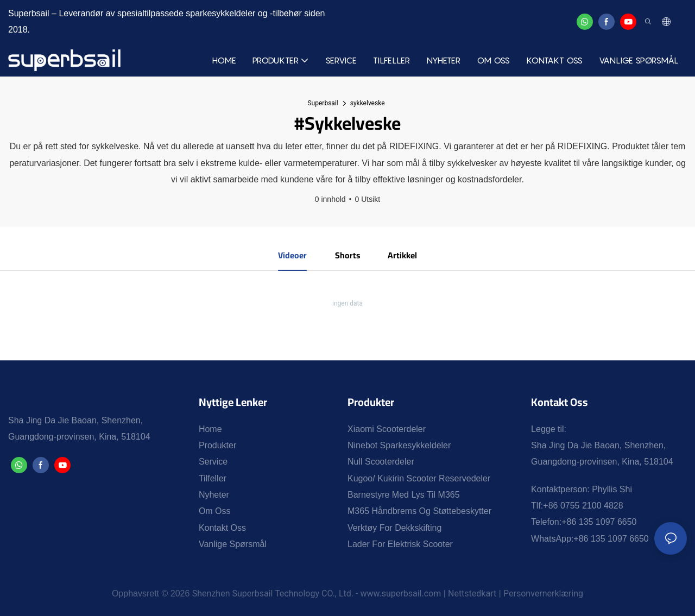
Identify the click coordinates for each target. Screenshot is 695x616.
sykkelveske (368, 103)
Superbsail (323, 103)
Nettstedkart (472, 594)
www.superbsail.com (400, 594)
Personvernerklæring (543, 594)
